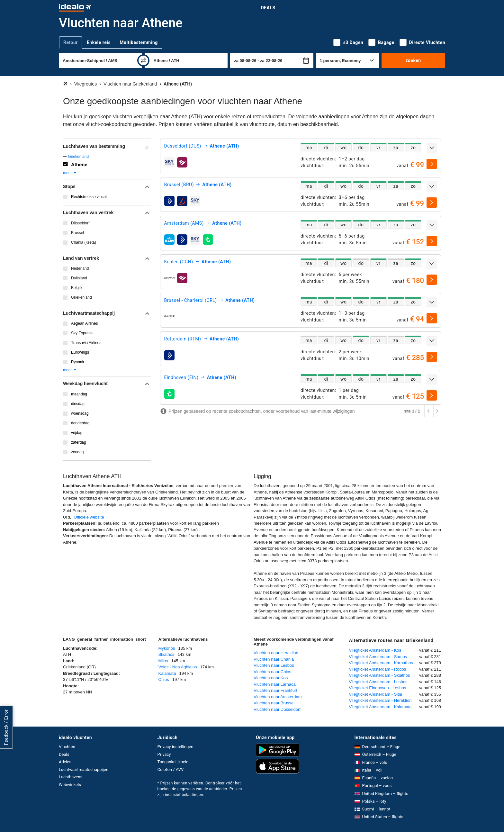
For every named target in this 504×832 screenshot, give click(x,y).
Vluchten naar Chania (274, 659)
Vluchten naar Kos (271, 678)
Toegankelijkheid (173, 762)
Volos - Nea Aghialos (178, 667)
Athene (79, 164)
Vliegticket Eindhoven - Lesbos (378, 688)
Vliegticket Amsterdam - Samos (378, 657)
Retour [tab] (71, 42)
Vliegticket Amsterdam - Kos (375, 650)
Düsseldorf (80, 223)
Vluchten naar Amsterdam (278, 697)
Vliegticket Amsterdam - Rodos (378, 669)
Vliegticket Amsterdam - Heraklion (380, 700)
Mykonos (167, 648)
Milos (163, 661)
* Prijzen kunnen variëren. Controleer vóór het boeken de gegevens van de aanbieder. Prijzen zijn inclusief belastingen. (200, 789)
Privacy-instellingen (175, 747)
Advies (65, 762)
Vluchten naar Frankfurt (275, 690)
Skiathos (166, 654)
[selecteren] (432, 164)
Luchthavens (71, 777)
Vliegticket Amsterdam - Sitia (376, 694)
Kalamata (167, 673)
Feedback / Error (6, 727)
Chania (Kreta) (84, 242)
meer (70, 173)
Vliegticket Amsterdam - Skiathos (380, 675)
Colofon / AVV (171, 769)
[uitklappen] (432, 148)
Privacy (164, 754)
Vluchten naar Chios (272, 672)
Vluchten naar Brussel (274, 703)
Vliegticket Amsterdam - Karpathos (381, 663)
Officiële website (89, 517)
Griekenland (78, 157)
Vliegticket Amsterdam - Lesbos (378, 682)
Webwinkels (70, 785)
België (76, 288)
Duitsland (79, 278)
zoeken (413, 60)
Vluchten (67, 747)
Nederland (80, 268)
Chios (164, 679)
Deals (268, 8)
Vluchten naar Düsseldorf (277, 709)
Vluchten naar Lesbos (274, 665)
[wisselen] (143, 60)
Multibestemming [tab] (139, 42)
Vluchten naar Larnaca (275, 684)
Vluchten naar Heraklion (276, 653)
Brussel (77, 233)
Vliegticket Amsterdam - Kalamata (380, 707)
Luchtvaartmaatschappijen (84, 769)
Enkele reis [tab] (99, 42)
